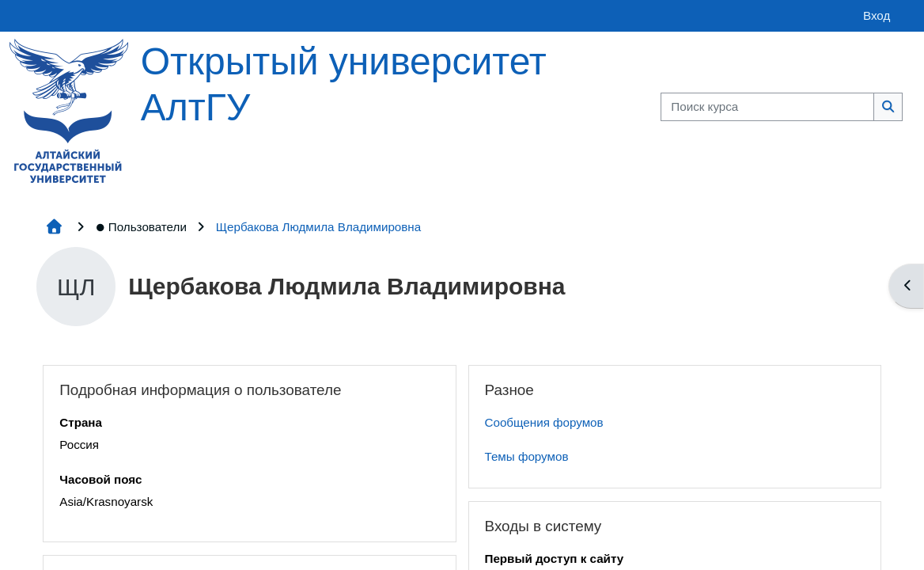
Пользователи (141, 227)
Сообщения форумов (544, 422)
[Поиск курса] (767, 107)
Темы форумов (527, 456)
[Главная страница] (69, 110)
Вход (877, 15)
